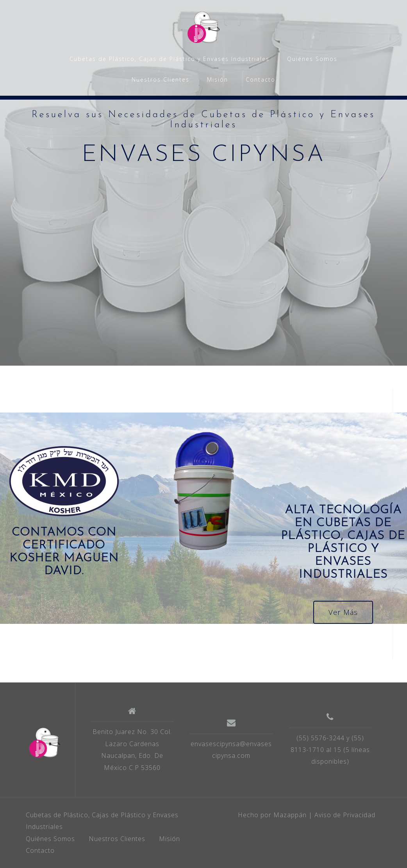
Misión (218, 79)
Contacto (261, 79)
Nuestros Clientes (161, 79)
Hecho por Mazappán (272, 815)
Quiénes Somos (312, 59)
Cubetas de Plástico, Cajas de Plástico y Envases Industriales (170, 59)
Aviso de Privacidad (345, 815)
